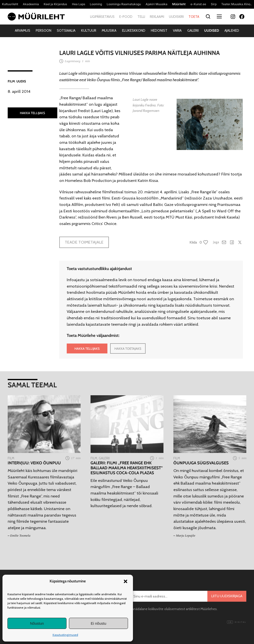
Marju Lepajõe (186, 535)
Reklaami (157, 17)
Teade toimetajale (84, 242)
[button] (126, 581)
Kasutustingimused (65, 635)
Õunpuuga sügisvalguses (201, 463)
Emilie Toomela (20, 535)
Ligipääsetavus (102, 17)
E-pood (126, 17)
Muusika (109, 30)
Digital (237, 622)
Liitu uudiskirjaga (227, 596)
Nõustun (37, 623)
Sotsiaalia (66, 30)
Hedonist (159, 30)
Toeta (194, 17)
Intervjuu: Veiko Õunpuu (34, 463)
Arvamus (23, 30)
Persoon (44, 30)
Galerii (193, 30)
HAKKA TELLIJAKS (32, 113)
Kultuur (89, 30)
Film (11, 81)
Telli (141, 17)
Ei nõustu (99, 623)
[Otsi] (208, 17)
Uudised (212, 30)
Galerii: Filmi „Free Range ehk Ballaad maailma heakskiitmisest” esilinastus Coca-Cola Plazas (127, 468)
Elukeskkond (134, 30)
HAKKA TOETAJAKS (128, 348)
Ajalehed (232, 30)
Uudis (21, 81)
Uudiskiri (176, 17)
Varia (177, 30)
